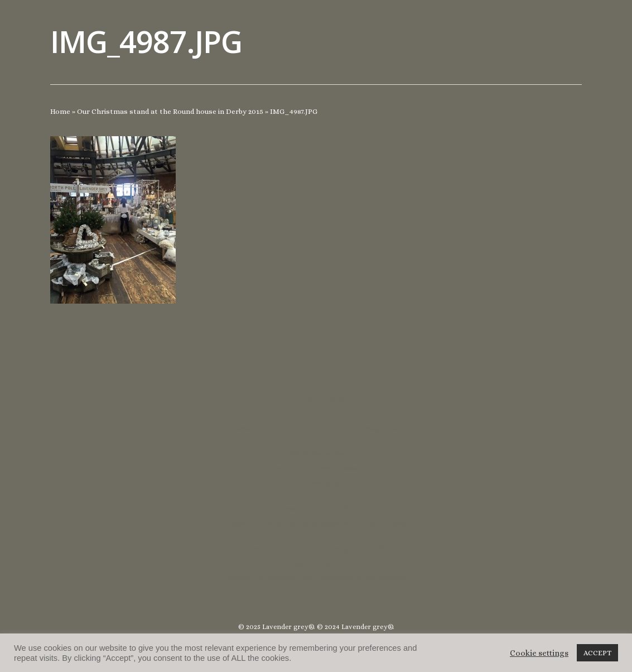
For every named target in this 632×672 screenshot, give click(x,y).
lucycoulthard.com (316, 563)
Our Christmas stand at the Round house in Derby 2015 (170, 111)
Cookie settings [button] (539, 653)
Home (60, 111)
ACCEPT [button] (597, 653)
